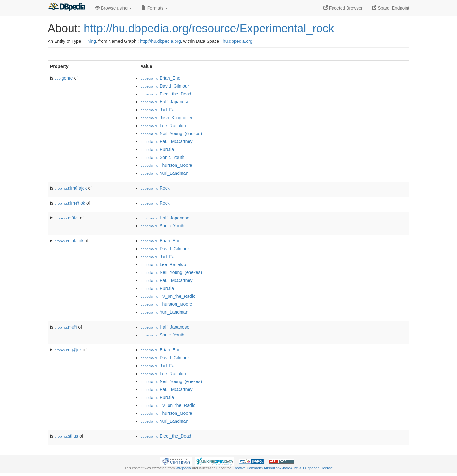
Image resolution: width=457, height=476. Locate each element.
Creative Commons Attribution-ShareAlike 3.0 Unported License (282, 468)
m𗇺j (66, 327)
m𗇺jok (68, 350)
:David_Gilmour (165, 86)
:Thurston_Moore (166, 165)
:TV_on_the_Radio (168, 296)
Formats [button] (155, 8)
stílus (66, 436)
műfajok (69, 241)
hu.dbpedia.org (238, 41)
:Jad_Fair (159, 110)
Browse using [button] (114, 8)
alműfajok (71, 188)
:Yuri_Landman (164, 173)
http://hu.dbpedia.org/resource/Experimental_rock (209, 28)
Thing (90, 41)
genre (64, 78)
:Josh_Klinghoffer (167, 118)
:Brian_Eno (160, 78)
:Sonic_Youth (162, 157)
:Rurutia (157, 149)
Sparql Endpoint (391, 8)
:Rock (155, 188)
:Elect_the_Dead (166, 94)
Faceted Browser (343, 8)
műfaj (67, 218)
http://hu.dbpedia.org (160, 41)
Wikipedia (183, 468)
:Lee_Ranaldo (163, 126)
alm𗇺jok (70, 203)
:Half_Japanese (165, 102)
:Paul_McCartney (166, 141)
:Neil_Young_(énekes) (171, 134)
